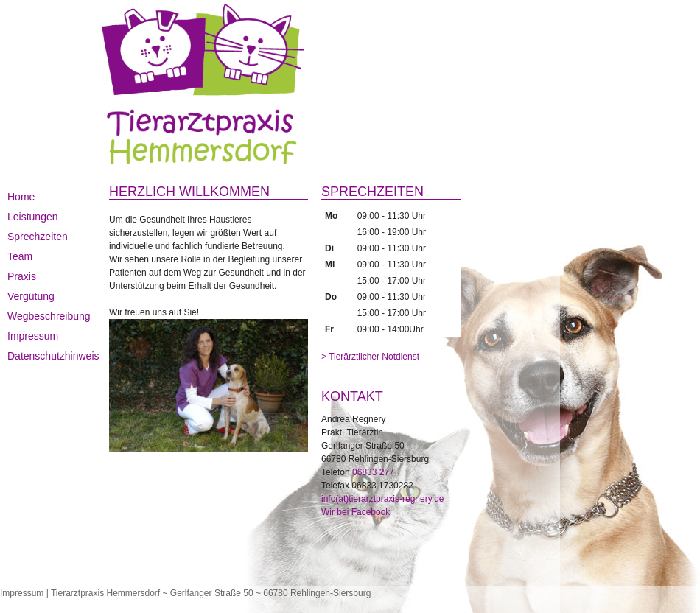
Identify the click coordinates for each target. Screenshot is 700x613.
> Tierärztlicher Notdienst (370, 357)
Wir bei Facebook (356, 512)
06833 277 (373, 472)
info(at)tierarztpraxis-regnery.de (383, 499)
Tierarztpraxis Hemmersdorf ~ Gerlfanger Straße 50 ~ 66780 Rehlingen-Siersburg (211, 593)
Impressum (22, 593)
